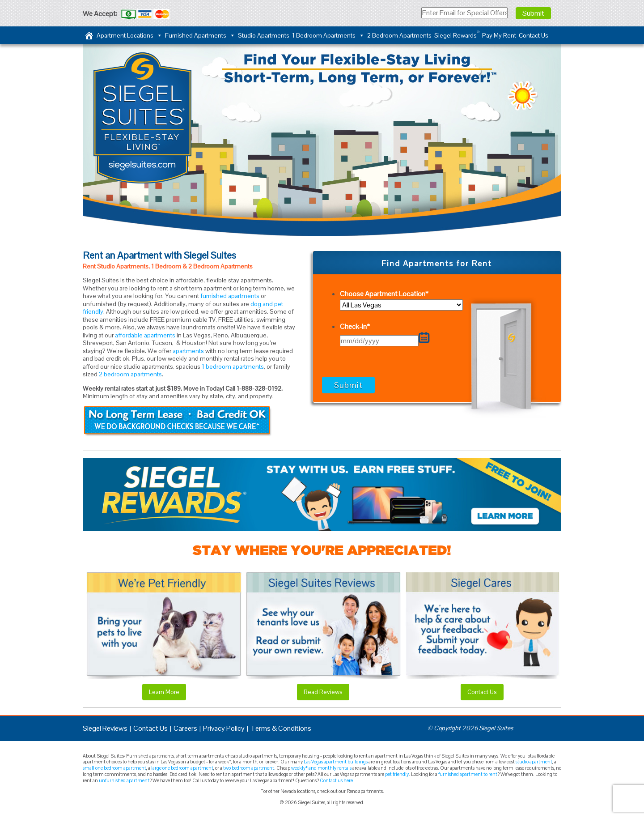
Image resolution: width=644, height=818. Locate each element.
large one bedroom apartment (182, 768)
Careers (185, 728)
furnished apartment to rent (468, 774)
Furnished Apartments (200, 35)
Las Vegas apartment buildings (336, 762)
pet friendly (397, 774)
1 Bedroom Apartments (328, 35)
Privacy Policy (224, 728)
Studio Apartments (264, 35)
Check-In (355, 326)
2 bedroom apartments (130, 374)
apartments (188, 351)
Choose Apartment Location (384, 294)
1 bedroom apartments (233, 366)
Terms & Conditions (281, 728)
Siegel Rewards (457, 34)
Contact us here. (337, 780)
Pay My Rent (499, 35)
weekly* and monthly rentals (321, 768)
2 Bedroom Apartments (399, 35)
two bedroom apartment (249, 768)
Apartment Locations (129, 35)
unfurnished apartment (124, 780)
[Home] (89, 35)
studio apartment (534, 762)
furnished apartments (230, 296)
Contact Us (534, 35)
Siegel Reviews (105, 728)
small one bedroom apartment (114, 768)
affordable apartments (145, 335)
